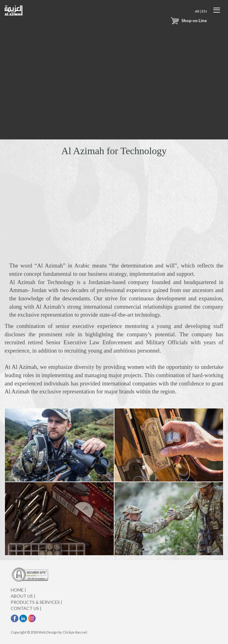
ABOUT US (23, 596)
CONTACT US (26, 608)
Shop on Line (188, 20)
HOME (18, 590)
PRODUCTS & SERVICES (37, 602)
